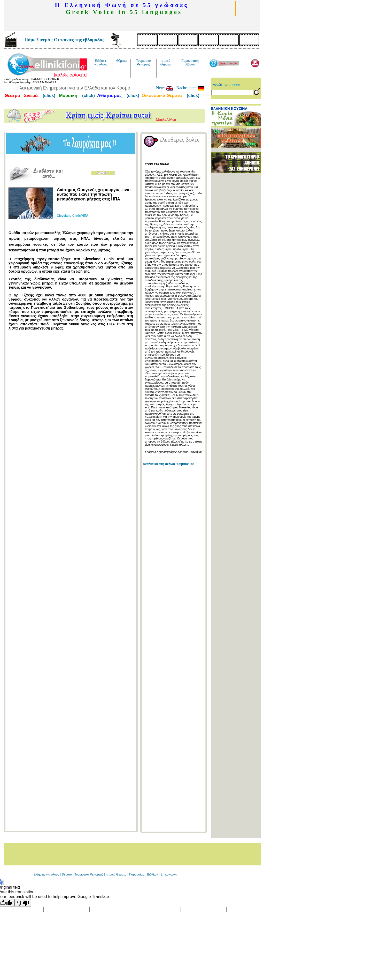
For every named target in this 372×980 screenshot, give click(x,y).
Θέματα (67, 874)
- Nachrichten (188, 88)
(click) (48, 96)
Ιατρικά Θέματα (116, 874)
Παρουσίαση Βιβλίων (144, 874)
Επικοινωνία (169, 874)
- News (163, 88)
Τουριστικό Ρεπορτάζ (89, 874)
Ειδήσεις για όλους (46, 874)
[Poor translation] (23, 903)
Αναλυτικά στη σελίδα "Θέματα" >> (168, 464)
